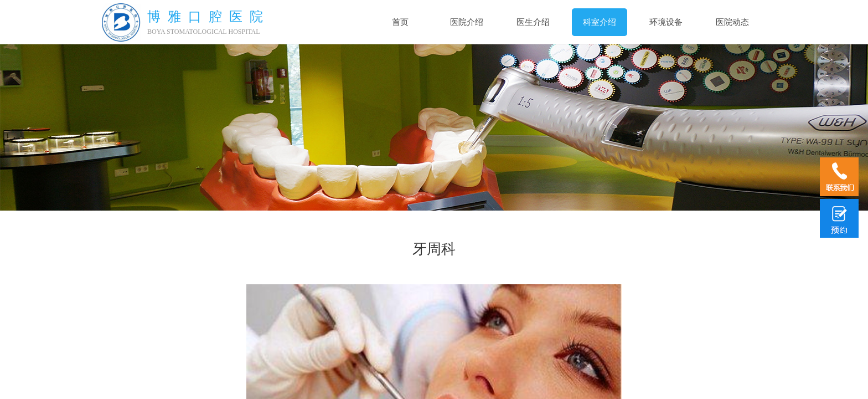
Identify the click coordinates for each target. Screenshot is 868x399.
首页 (400, 22)
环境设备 (666, 22)
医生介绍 (533, 22)
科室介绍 (600, 22)
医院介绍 (467, 22)
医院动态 (732, 22)
